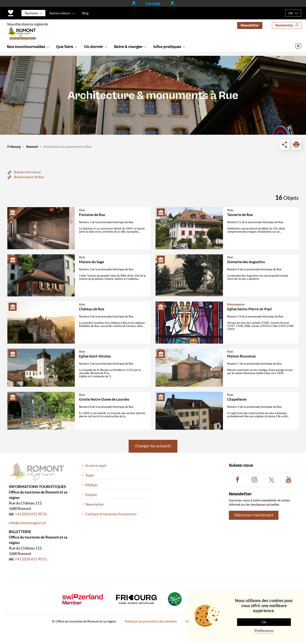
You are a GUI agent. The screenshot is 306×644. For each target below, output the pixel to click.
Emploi (91, 495)
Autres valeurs (60, 13)
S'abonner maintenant (254, 515)
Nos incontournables (26, 51)
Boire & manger (128, 51)
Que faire (65, 51)
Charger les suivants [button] (153, 446)
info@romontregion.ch (27, 523)
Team (90, 475)
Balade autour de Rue (29, 177)
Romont (32, 146)
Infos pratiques (167, 51)
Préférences (264, 631)
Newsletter (250, 25)
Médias (91, 485)
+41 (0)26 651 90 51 (31, 559)
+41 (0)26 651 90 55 (31, 514)
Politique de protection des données (151, 621)
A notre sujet (96, 466)
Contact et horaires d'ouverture (111, 514)
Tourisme (31, 13)
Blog (85, 13)
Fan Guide (153, 3)
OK (264, 622)
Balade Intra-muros (28, 172)
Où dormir (94, 51)
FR (291, 13)
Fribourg (14, 146)
